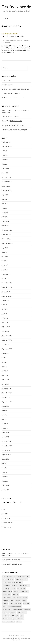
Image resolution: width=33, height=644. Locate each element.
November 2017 (7, 393)
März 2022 (5, 164)
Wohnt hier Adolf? (16, 121)
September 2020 (7, 243)
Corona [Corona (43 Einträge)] (13, 588)
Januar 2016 (5, 490)
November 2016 (7, 446)
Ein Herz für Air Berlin (13, 37)
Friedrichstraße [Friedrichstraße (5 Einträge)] (22, 598)
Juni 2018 (4, 362)
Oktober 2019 (6, 292)
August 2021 (5, 195)
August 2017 (5, 406)
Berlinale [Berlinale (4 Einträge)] (11, 579)
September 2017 (7, 402)
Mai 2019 (4, 314)
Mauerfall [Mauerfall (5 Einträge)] (26, 604)
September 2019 (7, 296)
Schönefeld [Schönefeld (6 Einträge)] (15, 616)
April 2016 (5, 477)
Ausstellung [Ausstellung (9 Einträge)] (21, 576)
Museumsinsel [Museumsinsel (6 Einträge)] (7, 610)
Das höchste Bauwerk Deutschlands (13, 98)
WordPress (14, 638)
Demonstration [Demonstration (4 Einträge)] (7, 592)
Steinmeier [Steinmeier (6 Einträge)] (6, 622)
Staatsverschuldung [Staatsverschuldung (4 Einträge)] (8, 619)
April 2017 (5, 424)
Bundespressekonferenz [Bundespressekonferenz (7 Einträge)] (10, 585)
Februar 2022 (6, 168)
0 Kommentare (6, 42)
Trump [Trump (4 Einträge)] (19, 622)
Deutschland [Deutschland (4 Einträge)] (25, 592)
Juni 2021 (4, 204)
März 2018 (5, 375)
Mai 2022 (5, 155)
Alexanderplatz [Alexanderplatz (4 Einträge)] (11, 576)
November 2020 (7, 235)
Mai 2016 (4, 472)
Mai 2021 (4, 208)
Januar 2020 (5, 279)
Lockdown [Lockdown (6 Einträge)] (18, 604)
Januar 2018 (5, 384)
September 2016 (7, 455)
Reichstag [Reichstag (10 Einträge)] (27, 610)
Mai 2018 (4, 367)
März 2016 (5, 481)
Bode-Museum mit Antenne (11, 93)
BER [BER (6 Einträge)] (28, 576)
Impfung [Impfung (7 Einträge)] (18, 601)
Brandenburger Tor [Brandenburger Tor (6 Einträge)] (21, 579)
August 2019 (5, 301)
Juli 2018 (4, 358)
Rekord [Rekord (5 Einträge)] (5, 613)
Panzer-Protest (7, 80)
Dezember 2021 (7, 177)
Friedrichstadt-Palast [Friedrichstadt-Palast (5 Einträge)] (9, 598)
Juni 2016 (5, 468)
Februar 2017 (6, 433)
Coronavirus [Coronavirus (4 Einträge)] (21, 588)
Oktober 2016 (6, 450)
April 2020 (5, 265)
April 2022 (5, 160)
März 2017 (5, 428)
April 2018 (5, 371)
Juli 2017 (4, 411)
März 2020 (5, 270)
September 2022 (7, 146)
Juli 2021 (4, 199)
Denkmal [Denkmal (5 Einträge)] (16, 592)
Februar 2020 (6, 274)
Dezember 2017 (7, 389)
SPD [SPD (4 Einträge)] (22, 616)
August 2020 (5, 248)
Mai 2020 (5, 261)
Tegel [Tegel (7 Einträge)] (13, 622)
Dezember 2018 (7, 336)
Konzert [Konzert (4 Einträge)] (5, 604)
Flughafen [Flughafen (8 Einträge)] (15, 595)
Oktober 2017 (6, 397)
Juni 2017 (4, 415)
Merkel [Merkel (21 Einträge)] (5, 607)
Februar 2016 (6, 485)
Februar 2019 (6, 327)
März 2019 (5, 323)
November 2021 (7, 182)
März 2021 (5, 217)
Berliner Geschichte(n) (10, 34)
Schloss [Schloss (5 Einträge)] (24, 613)
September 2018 (7, 349)
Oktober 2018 (6, 345)
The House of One (14, 116)
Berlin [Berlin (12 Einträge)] (4, 579)
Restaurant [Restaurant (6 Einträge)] (12, 613)
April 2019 (5, 318)
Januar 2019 (5, 331)
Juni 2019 (5, 309)
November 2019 (7, 287)
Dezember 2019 (7, 283)
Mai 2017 (4, 419)
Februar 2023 (6, 142)
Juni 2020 (5, 257)
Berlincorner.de (16, 7)
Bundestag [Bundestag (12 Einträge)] (6, 588)
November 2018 (7, 340)
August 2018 (5, 353)
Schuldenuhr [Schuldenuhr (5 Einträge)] (6, 616)
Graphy (25, 638)
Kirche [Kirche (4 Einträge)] (24, 601)
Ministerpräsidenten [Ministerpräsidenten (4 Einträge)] (15, 607)
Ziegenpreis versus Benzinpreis (17, 130)
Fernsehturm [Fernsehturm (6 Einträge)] (7, 595)
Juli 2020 (4, 252)
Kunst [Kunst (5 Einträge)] (11, 604)
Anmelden (5, 514)
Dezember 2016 (7, 441)
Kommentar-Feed (8, 523)
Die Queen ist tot (7, 85)
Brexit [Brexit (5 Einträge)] (4, 582)
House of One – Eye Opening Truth (13, 110)
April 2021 (5, 213)
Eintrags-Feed (6, 518)
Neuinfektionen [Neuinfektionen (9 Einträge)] (18, 610)
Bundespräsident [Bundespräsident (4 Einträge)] (24, 585)
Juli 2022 (4, 151)
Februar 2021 (6, 221)
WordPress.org (6, 527)
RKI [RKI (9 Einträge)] (19, 613)
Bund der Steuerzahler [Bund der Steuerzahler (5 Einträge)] (15, 582)
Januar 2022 (5, 173)
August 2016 (5, 459)
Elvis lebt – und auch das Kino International (15, 89)
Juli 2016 (4, 463)
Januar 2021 (5, 226)
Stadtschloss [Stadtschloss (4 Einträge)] (20, 619)
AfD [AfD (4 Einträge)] (4, 576)
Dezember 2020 (7, 230)
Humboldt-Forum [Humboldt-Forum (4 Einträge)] (8, 601)
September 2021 (7, 190)
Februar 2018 (6, 380)
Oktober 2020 (6, 239)
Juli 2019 (4, 305)
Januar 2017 (5, 437)
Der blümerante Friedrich (17, 125)
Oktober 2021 (6, 186)
